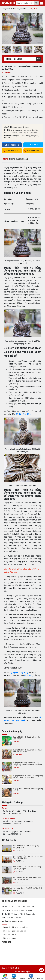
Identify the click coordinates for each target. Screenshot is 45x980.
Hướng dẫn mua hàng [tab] (18, 159)
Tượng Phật (33, 9)
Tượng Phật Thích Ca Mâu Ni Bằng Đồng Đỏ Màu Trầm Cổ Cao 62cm (28, 777)
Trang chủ (5, 9)
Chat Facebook (12, 145)
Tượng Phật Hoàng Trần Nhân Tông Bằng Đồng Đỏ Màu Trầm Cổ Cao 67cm (28, 764)
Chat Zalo (14, 977)
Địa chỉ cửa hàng (9, 938)
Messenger (31, 977)
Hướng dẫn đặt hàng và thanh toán (16, 927)
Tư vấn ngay (40, 976)
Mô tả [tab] (6, 159)
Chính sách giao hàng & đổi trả (14, 931)
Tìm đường (5, 977)
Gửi (39, 59)
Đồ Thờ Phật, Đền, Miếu (19, 9)
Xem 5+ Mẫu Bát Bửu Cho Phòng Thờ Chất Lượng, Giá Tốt (27, 878)
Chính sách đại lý (9, 935)
